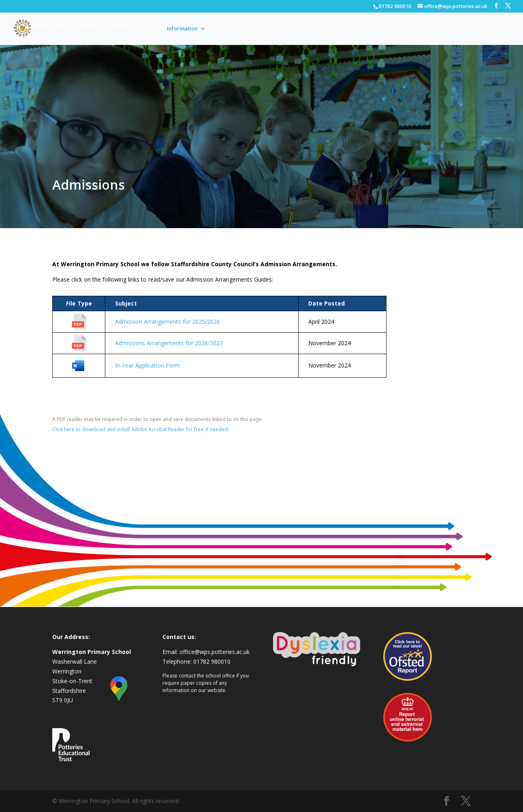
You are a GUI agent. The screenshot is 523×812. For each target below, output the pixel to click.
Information (182, 29)
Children (327, 29)
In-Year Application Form (147, 365)
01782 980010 (395, 6)
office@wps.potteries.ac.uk (215, 652)
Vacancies (456, 29)
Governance (412, 29)
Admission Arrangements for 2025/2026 (168, 322)
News (221, 29)
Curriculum (285, 29)
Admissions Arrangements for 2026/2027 (169, 343)
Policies (253, 29)
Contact (487, 29)
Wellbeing (367, 29)
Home (152, 29)
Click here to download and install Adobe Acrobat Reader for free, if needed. (141, 429)
